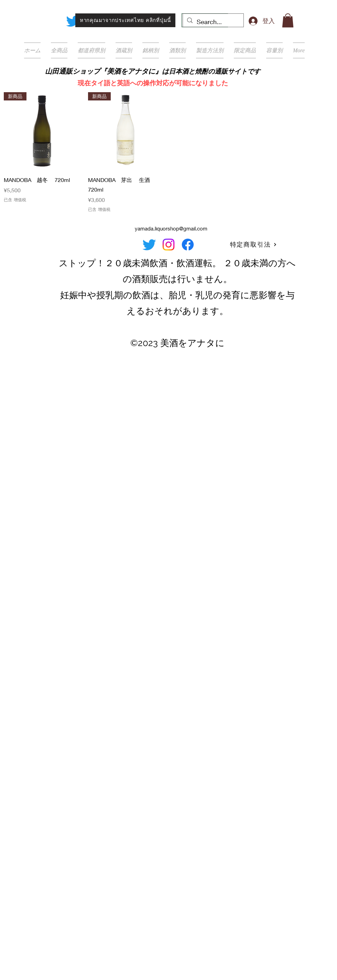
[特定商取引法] (253, 245)
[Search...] (213, 22)
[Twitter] (73, 21)
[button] (288, 20)
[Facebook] (188, 245)
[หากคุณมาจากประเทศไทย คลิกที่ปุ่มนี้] (125, 20)
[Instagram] (168, 245)
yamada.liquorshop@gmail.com (171, 228)
